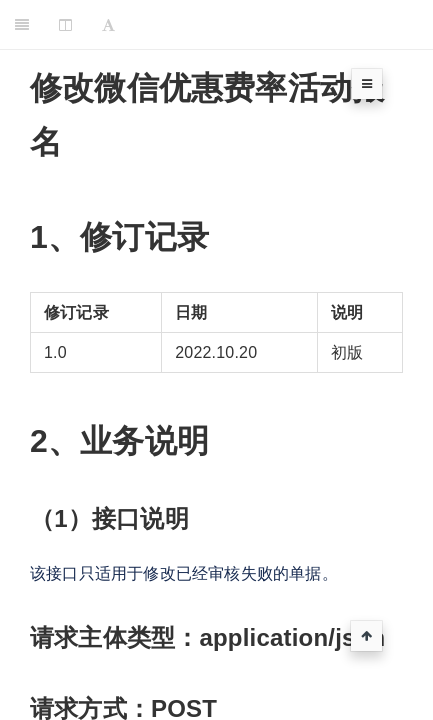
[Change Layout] (65, 25)
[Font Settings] (108, 25)
